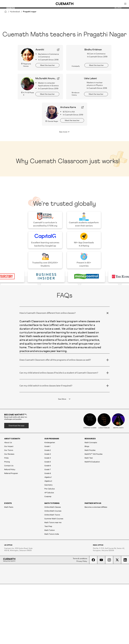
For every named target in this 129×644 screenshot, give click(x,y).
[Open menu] (125, 4)
